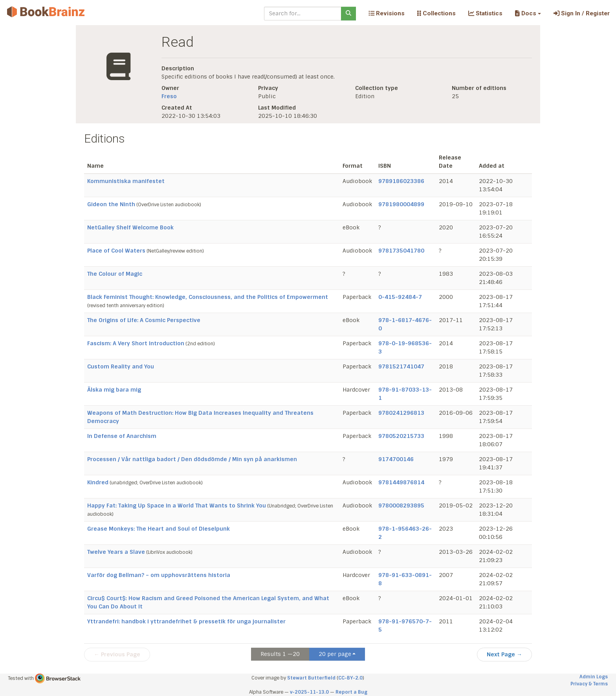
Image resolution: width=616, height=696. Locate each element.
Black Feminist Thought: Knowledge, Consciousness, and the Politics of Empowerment (208, 297)
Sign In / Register (582, 13)
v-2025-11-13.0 (309, 692)
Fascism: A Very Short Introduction (136, 343)
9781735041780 (401, 251)
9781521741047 (401, 366)
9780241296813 (401, 413)
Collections (436, 13)
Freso (169, 96)
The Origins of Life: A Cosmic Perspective (144, 320)
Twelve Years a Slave (116, 552)
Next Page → (504, 654)
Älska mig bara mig (114, 390)
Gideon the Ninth (111, 204)
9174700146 (396, 459)
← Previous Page (117, 654)
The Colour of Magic (115, 274)
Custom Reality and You (121, 366)
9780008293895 (401, 506)
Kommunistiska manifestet (126, 181)
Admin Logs (594, 677)
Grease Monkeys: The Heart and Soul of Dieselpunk (159, 529)
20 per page (335, 654)
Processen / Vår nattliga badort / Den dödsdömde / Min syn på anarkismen (192, 459)
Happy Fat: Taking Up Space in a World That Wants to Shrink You (177, 506)
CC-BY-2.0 (350, 678)
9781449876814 (401, 482)
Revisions (387, 13)
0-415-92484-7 (400, 297)
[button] (528, 13)
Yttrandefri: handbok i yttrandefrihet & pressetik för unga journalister (186, 621)
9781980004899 (401, 204)
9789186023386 (401, 181)
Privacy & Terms (589, 684)
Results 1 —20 (280, 654)
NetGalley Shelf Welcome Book (130, 227)
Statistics (485, 13)
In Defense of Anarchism (122, 436)
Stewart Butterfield (311, 678)
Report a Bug (351, 692)
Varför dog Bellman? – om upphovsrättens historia (159, 575)
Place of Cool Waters (116, 251)
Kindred (98, 482)
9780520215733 (401, 436)
